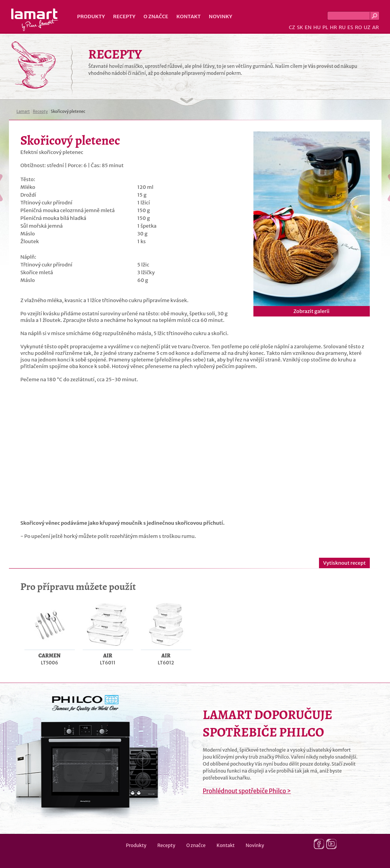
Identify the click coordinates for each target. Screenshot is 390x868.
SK (300, 27)
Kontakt (188, 16)
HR (333, 27)
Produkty (91, 16)
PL (325, 27)
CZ (292, 27)
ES (350, 27)
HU (317, 27)
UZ (367, 27)
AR (376, 27)
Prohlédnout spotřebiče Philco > (247, 791)
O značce (156, 16)
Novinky (220, 16)
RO (358, 27)
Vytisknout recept (344, 563)
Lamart (35, 20)
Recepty (124, 16)
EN (308, 27)
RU (342, 27)
